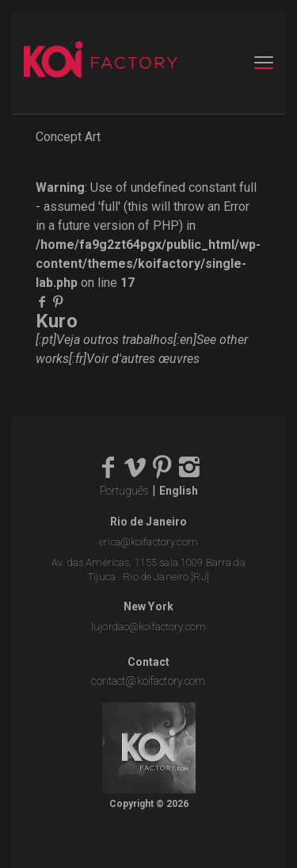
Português (124, 491)
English (179, 491)
